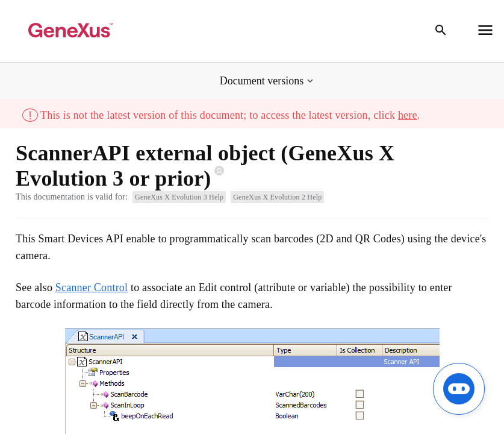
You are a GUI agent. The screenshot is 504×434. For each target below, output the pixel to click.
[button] (268, 81)
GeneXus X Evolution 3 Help (179, 197)
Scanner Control (92, 288)
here (408, 115)
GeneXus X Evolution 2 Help (277, 197)
